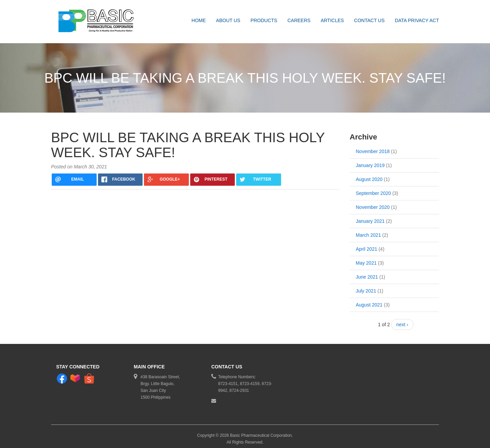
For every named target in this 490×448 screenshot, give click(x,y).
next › (402, 321)
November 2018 (373, 148)
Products (264, 20)
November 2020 (373, 203)
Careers (299, 20)
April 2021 (367, 245)
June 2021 (367, 273)
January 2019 (370, 162)
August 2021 (369, 301)
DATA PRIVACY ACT (417, 20)
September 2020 (374, 189)
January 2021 (370, 217)
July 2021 (366, 287)
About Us (228, 20)
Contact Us (370, 20)
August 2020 (369, 176)
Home (199, 20)
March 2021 (369, 231)
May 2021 (366, 259)
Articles (332, 20)
